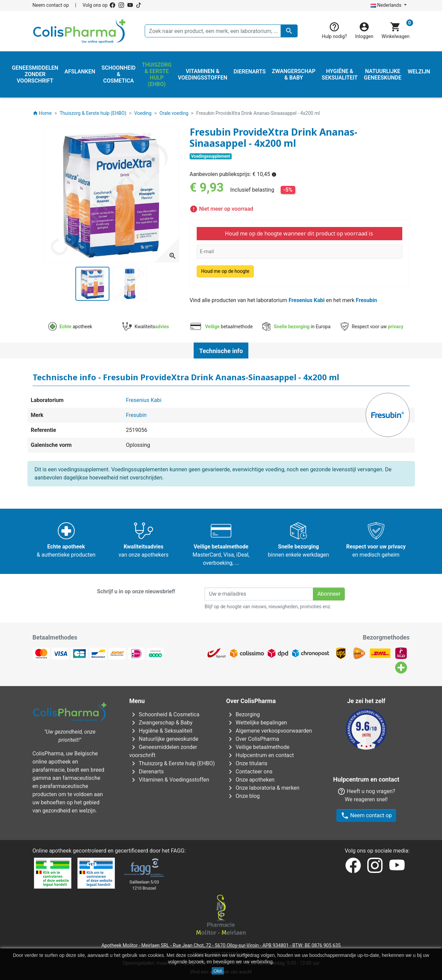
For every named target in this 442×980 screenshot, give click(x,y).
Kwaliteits (146, 327)
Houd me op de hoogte (225, 271)
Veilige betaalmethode (258, 747)
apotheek (70, 327)
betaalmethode (221, 327)
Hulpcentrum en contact (260, 755)
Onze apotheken (251, 780)
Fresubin (366, 300)
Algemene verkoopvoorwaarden (269, 731)
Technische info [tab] (221, 351)
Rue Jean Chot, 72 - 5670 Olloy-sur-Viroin (216, 929)
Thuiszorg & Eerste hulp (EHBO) (172, 763)
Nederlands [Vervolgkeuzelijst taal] (387, 5)
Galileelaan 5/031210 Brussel (144, 869)
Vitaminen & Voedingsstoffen (169, 780)
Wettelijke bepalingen (257, 723)
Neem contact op (51, 5)
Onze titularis (247, 763)
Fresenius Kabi (306, 300)
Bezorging (243, 714)
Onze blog (243, 796)
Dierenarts (147, 772)
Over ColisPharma (253, 739)
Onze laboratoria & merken (263, 788)
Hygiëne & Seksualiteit (161, 731)
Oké (218, 971)
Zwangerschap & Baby (161, 723)
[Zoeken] (221, 31)
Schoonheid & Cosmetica (164, 714)
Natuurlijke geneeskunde (164, 739)
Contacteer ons (249, 772)
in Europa (296, 327)
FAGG (178, 834)
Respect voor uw (372, 327)
